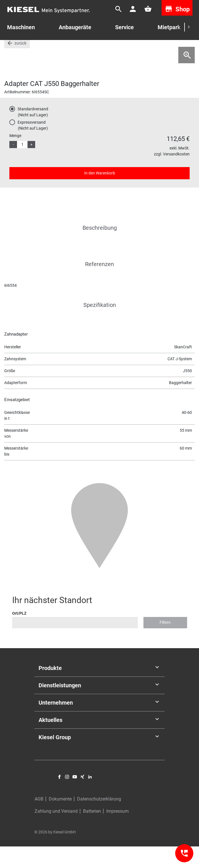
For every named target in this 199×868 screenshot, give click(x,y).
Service (124, 27)
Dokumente (60, 820)
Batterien (92, 833)
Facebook (59, 798)
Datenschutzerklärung (99, 820)
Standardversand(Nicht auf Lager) (33, 133)
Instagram (67, 798)
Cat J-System (169, 48)
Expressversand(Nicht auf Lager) (33, 147)
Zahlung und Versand (56, 833)
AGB (39, 820)
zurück (20, 65)
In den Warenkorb (100, 195)
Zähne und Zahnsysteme (128, 48)
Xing (82, 798)
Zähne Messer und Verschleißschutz (67, 48)
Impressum (118, 833)
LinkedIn (90, 798)
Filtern (165, 644)
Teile (24, 48)
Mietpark (169, 27)
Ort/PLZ (19, 635)
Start (9, 48)
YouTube (75, 798)
